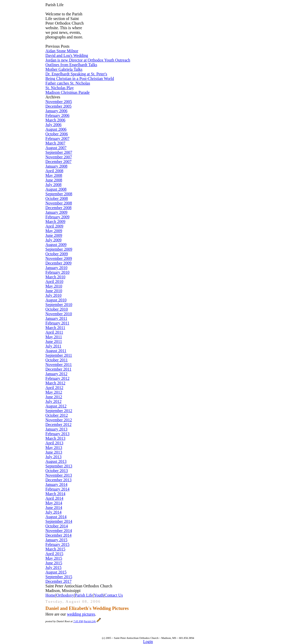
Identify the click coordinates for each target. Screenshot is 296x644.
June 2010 (54, 291)
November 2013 (59, 475)
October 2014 (57, 526)
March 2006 (55, 120)
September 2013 (59, 466)
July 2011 (53, 346)
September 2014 (59, 521)
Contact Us (114, 595)
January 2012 (56, 374)
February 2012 (57, 378)
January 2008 (56, 166)
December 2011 (58, 369)
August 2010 (56, 300)
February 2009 (57, 217)
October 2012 (57, 415)
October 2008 (57, 198)
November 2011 (59, 365)
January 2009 (56, 212)
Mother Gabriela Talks (64, 69)
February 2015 (57, 544)
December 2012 (58, 425)
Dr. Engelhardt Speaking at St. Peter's (76, 74)
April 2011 (54, 332)
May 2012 (54, 392)
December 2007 (58, 162)
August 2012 (56, 406)
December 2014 (58, 535)
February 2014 (57, 489)
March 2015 (55, 549)
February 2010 (57, 272)
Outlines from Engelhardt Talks (71, 65)
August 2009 (56, 245)
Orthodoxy (65, 595)
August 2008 (56, 189)
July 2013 (53, 457)
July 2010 (53, 295)
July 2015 (53, 568)
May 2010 (54, 286)
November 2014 (59, 531)
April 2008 (54, 171)
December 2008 (58, 208)
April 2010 (54, 282)
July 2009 (53, 240)
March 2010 (55, 277)
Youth (99, 595)
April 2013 (54, 443)
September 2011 (59, 355)
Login (148, 642)
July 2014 (53, 512)
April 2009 (54, 226)
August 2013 (56, 461)
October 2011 (57, 360)
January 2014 (56, 484)
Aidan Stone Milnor (62, 51)
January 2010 (56, 268)
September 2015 (59, 577)
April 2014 (54, 498)
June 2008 (54, 180)
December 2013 (58, 480)
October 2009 (57, 254)
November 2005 (59, 102)
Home (50, 595)
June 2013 (54, 452)
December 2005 (58, 106)
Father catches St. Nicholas (68, 83)
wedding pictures (81, 614)
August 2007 (56, 148)
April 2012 (54, 388)
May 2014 (54, 503)
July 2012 (53, 401)
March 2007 (55, 143)
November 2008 (59, 203)
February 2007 (57, 139)
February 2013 (57, 434)
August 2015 (56, 572)
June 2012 (54, 397)
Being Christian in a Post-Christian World (80, 79)
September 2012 (59, 411)
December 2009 (58, 263)
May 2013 (54, 448)
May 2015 (54, 558)
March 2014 (55, 494)
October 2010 (57, 309)
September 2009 (59, 249)
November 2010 (59, 314)
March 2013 (55, 438)
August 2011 (56, 351)
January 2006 (56, 111)
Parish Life (84, 595)
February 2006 (57, 115)
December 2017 (58, 581)
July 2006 (53, 125)
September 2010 (59, 305)
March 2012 (55, 383)
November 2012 (59, 420)
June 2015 (54, 563)
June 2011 (54, 341)
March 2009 (55, 222)
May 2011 (54, 337)
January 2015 (56, 540)
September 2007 (59, 152)
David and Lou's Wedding (67, 55)
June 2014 (54, 508)
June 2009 (54, 235)
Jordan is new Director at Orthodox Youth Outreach (88, 60)
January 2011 (56, 318)
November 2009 (59, 258)
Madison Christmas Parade (67, 92)
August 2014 (56, 517)
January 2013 (56, 429)
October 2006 (57, 134)
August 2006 (56, 129)
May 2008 (54, 175)
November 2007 (59, 157)
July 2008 (53, 185)
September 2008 (59, 194)
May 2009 (54, 231)
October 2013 (57, 471)
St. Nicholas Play (60, 88)
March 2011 (55, 328)
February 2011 (57, 323)
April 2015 (54, 554)
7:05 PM (78, 621)
